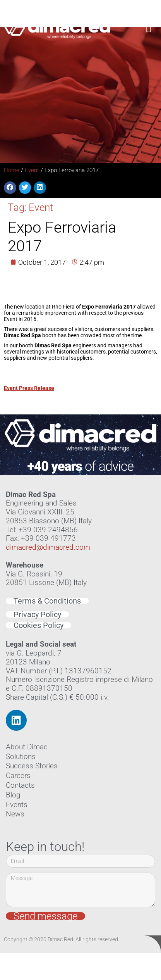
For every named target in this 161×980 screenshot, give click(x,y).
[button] (149, 27)
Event (32, 170)
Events (17, 805)
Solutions (21, 757)
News (15, 814)
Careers (18, 776)
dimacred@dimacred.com (48, 547)
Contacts (20, 785)
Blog (13, 795)
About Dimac (27, 747)
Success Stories (32, 766)
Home (12, 170)
